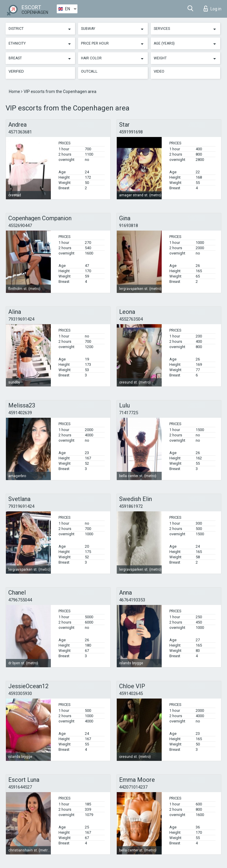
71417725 (129, 413)
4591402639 (20, 413)
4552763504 (131, 319)
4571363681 (20, 132)
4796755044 (20, 600)
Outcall (89, 71)
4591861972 (131, 506)
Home (15, 92)
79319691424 (21, 319)
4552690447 (20, 226)
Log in (213, 9)
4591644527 (20, 787)
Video (159, 71)
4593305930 (20, 694)
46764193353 (132, 600)
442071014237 (133, 787)
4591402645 (131, 694)
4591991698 (131, 132)
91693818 (129, 226)
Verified (16, 71)
